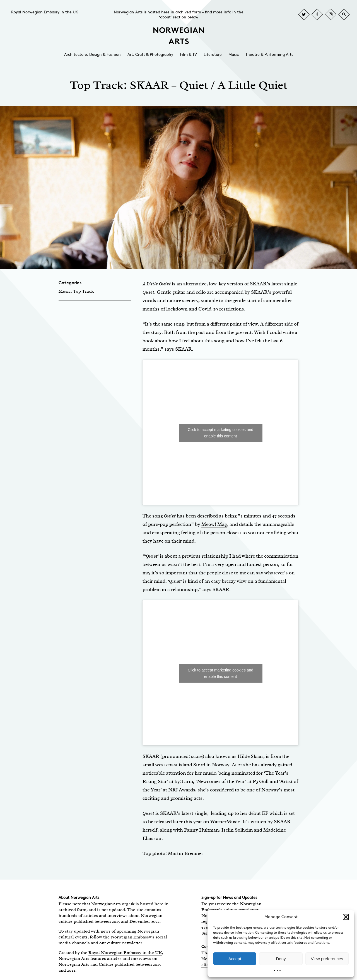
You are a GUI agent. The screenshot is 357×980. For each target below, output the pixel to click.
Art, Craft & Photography (150, 55)
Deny (281, 959)
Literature (213, 55)
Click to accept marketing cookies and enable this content (220, 433)
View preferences (327, 959)
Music (234, 55)
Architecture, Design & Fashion (92, 55)
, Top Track (82, 291)
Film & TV (188, 55)
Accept (235, 959)
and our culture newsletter (116, 943)
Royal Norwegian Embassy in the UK (45, 12)
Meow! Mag (214, 524)
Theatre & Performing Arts (269, 55)
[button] (346, 917)
